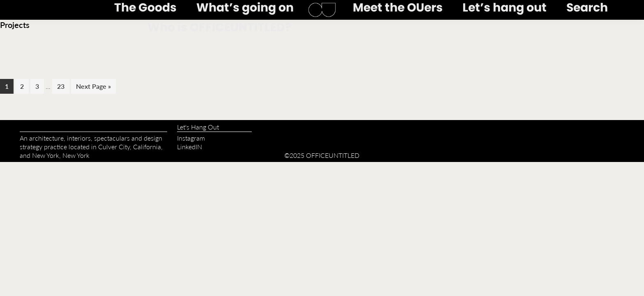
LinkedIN (190, 147)
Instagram (191, 138)
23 (63, 86)
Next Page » (93, 87)
